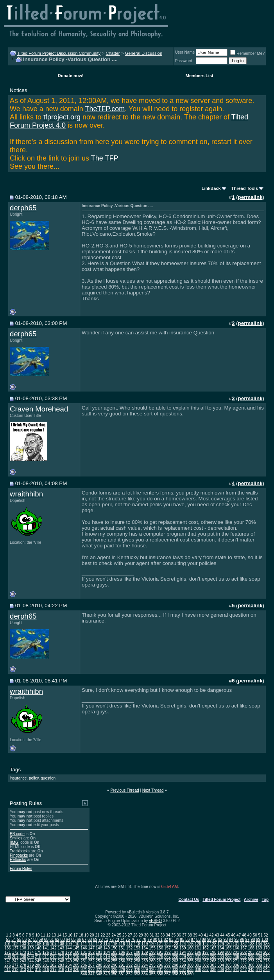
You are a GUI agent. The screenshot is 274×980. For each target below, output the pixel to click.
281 (46, 965)
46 (233, 935)
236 (236, 957)
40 (201, 935)
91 (215, 939)
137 (15, 948)
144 (69, 948)
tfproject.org (62, 117)
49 (250, 935)
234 (221, 957)
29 (141, 935)
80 (155, 939)
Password (184, 61)
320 (76, 970)
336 (198, 970)
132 (244, 944)
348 (99, 974)
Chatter (113, 53)
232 (205, 957)
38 (190, 935)
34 (168, 935)
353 (137, 974)
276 (8, 965)
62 (57, 939)
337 (205, 970)
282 (53, 965)
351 (122, 974)
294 (145, 965)
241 (8, 961)
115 (114, 944)
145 (76, 948)
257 (130, 961)
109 (69, 944)
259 (145, 961)
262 (167, 961)
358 (175, 974)
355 (152, 974)
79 (150, 939)
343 (251, 970)
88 (198, 939)
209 (31, 957)
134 (259, 944)
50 (255, 935)
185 (114, 952)
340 (228, 970)
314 (31, 970)
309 (259, 965)
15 (65, 935)
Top (265, 900)
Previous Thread (124, 790)
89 (204, 939)
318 (61, 970)
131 (236, 944)
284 (69, 965)
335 (190, 970)
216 (84, 957)
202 (244, 952)
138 (23, 948)
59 (41, 939)
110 (76, 944)
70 (101, 939)
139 (31, 948)
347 (91, 974)
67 (84, 939)
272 (244, 961)
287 (91, 965)
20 (92, 935)
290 (114, 965)
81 (160, 939)
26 (124, 935)
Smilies (16, 838)
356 (160, 974)
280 (38, 965)
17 (76, 935)
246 (46, 961)
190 (152, 952)
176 (46, 952)
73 (117, 939)
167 (244, 948)
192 (167, 952)
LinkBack (211, 188)
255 (114, 961)
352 (130, 974)
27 (130, 935)
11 (43, 935)
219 (107, 957)
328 (137, 970)
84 (176, 939)
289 (107, 965)
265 (190, 961)
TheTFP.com (105, 109)
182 (91, 952)
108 (61, 944)
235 (228, 957)
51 (261, 935)
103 (23, 944)
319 (69, 970)
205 (266, 952)
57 (30, 939)
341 (236, 970)
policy (34, 778)
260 (152, 961)
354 (145, 974)
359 (183, 974)
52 (266, 935)
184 (107, 952)
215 (76, 957)
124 (183, 944)
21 (97, 935)
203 (251, 952)
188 (137, 952)
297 (167, 965)
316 (46, 970)
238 (251, 957)
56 (24, 939)
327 (130, 970)
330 (152, 970)
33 (162, 935)
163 (213, 948)
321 (84, 970)
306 (236, 965)
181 (84, 952)
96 (242, 939)
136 (8, 948)
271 (236, 961)
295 (152, 965)
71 (106, 939)
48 (244, 935)
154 (145, 948)
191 (160, 952)
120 (152, 944)
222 (130, 957)
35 (173, 935)
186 (122, 952)
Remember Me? (247, 53)
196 (198, 952)
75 (128, 939)
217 (91, 957)
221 (122, 957)
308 (251, 965)
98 (253, 939)
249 (69, 961)
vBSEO (155, 921)
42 (211, 935)
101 (8, 944)
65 (73, 939)
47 (239, 935)
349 (107, 974)
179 (69, 952)
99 (258, 939)
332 (167, 970)
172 (15, 952)
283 (61, 965)
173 (23, 952)
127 (205, 944)
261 (160, 961)
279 (31, 965)
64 (68, 939)
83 (171, 939)
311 (8, 970)
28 (135, 935)
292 (130, 965)
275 (266, 961)
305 (228, 965)
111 (84, 944)
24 (114, 935)
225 (152, 957)
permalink (250, 197)
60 (46, 939)
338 (213, 970)
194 (183, 952)
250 (76, 961)
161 (198, 948)
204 (259, 952)
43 (217, 935)
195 (190, 952)
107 (53, 944)
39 (195, 935)
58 (35, 939)
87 (193, 939)
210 (38, 957)
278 (23, 965)
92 (220, 939)
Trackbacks (20, 851)
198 (213, 952)
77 (139, 939)
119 (145, 944)
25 (119, 935)
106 (46, 944)
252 (91, 961)
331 (160, 970)
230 (190, 957)
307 (244, 965)
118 (137, 944)
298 (175, 965)
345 (266, 970)
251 (84, 961)
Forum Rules (21, 869)
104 (31, 944)
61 (52, 939)
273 (251, 961)
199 (221, 952)
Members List (200, 76)
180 (76, 952)
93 (226, 939)
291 (122, 965)
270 (228, 961)
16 (70, 935)
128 (213, 944)
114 (107, 944)
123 (175, 944)
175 (38, 952)
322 (91, 970)
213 (61, 957)
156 (160, 948)
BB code (17, 834)
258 (137, 961)
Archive (251, 900)
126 (198, 944)
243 (23, 961)
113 (99, 944)
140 (38, 948)
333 (175, 970)
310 (266, 965)
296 (160, 965)
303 (213, 965)
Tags (15, 770)
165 (228, 948)
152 (130, 948)
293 (137, 965)
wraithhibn (26, 494)
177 (53, 952)
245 (38, 961)
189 (145, 952)
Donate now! (71, 76)
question (48, 778)
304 (221, 965)
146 (84, 948)
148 (99, 948)
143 (61, 948)
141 (46, 948)
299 (183, 965)
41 (206, 935)
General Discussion (144, 53)
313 (23, 970)
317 (53, 970)
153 (137, 948)
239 (259, 957)
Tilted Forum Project (221, 900)
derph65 (23, 208)
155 (152, 948)
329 (145, 970)
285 (76, 965)
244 (31, 961)
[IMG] (14, 842)
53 (8, 939)
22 (103, 935)
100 (265, 939)
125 (190, 944)
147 (91, 948)
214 (69, 957)
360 (190, 974)
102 (15, 944)
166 (236, 948)
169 (259, 948)
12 (48, 935)
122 (167, 944)
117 (130, 944)
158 (175, 948)
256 (122, 961)
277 (15, 965)
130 (228, 944)
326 (122, 970)
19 (87, 935)
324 (107, 970)
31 (151, 935)
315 (38, 970)
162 (205, 948)
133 (251, 944)
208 (23, 957)
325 (114, 970)
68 (90, 939)
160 (190, 948)
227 (167, 957)
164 (221, 948)
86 (187, 939)
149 (107, 948)
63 (62, 939)
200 (228, 952)
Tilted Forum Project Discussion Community (59, 53)
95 (236, 939)
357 (167, 974)
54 (13, 939)
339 (221, 970)
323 (99, 970)
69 (95, 939)
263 (175, 961)
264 (183, 961)
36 (179, 935)
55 (19, 939)
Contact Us (189, 900)
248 (61, 961)
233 (213, 957)
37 (184, 935)
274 (259, 961)
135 (266, 944)
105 (38, 944)
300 (190, 965)
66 (79, 939)
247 (53, 961)
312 (15, 970)
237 (244, 957)
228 (175, 957)
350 (114, 974)
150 (114, 948)
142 (53, 948)
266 (198, 961)
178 (61, 952)
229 (183, 957)
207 (15, 957)
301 (198, 965)
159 (183, 948)
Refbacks (18, 860)
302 (205, 965)
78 (144, 939)
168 (251, 948)
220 (114, 957)
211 (46, 957)
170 (266, 948)
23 (108, 935)
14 (59, 935)
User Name (185, 52)
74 (122, 939)
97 (247, 939)
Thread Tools (245, 188)
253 (99, 961)
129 (221, 944)
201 (236, 952)
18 (81, 935)
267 (205, 961)
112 (91, 944)
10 (37, 935)
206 (8, 957)
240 (266, 957)
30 (146, 935)
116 (122, 944)
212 (53, 957)
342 (244, 970)
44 (222, 935)
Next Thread (153, 790)
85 (182, 939)
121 (160, 944)
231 (198, 957)
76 (133, 939)
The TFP (105, 158)
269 (221, 961)
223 (137, 957)
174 (31, 952)
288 (99, 965)
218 (99, 957)
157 (167, 948)
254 (107, 961)
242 (15, 961)
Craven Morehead (39, 409)
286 (84, 965)
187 (130, 952)
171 (8, 952)
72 (112, 939)
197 (205, 952)
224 (145, 957)
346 (84, 974)
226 (160, 957)
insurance (18, 778)
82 (166, 939)
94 (231, 939)
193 (175, 952)
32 (157, 935)
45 (228, 935)
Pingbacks (19, 855)
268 (213, 961)
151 (122, 948)
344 (259, 970)
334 (183, 970)
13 (54, 935)
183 (99, 952)
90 (209, 939)
